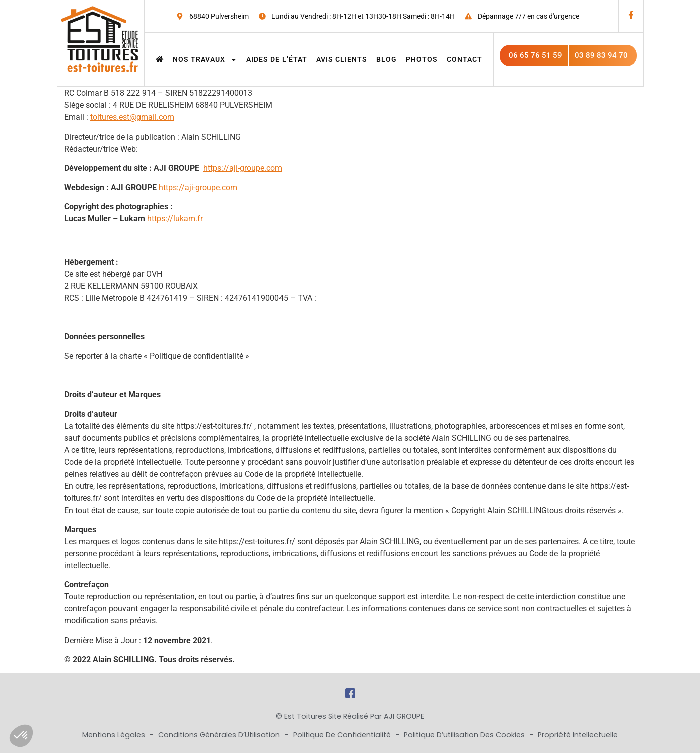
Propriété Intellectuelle (578, 735)
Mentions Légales (115, 735)
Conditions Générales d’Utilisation (220, 735)
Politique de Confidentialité (343, 735)
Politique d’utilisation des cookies (465, 735)
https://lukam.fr (175, 219)
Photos (422, 59)
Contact (464, 59)
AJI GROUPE (404, 716)
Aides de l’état (277, 59)
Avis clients (342, 59)
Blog (387, 59)
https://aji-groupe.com (243, 168)
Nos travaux (205, 59)
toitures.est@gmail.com (132, 117)
